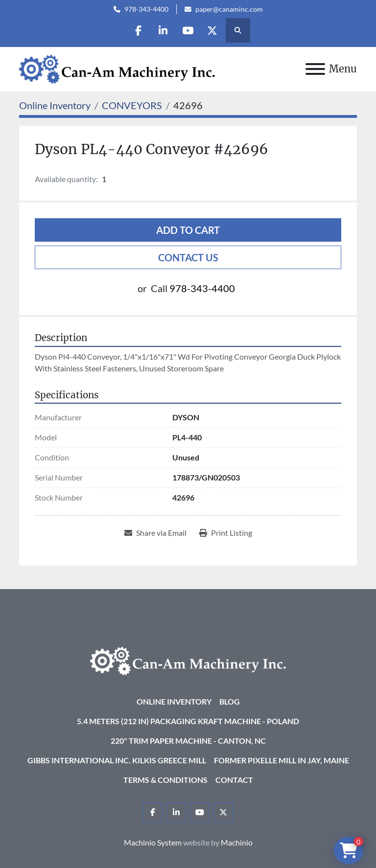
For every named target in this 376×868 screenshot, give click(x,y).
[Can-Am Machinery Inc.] (188, 660)
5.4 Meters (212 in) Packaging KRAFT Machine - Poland (188, 721)
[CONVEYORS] (132, 105)
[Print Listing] (226, 533)
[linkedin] (163, 30)
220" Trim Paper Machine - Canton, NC (188, 741)
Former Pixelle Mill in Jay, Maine (282, 760)
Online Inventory (174, 701)
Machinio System (153, 842)
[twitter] (213, 30)
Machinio (237, 842)
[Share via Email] (155, 533)
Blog (230, 701)
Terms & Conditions (165, 780)
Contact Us (188, 257)
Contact (234, 780)
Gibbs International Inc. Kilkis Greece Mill (117, 760)
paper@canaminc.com (229, 9)
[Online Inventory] (55, 105)
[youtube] (188, 30)
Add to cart (188, 230)
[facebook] (138, 30)
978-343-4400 (146, 9)
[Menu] (315, 69)
